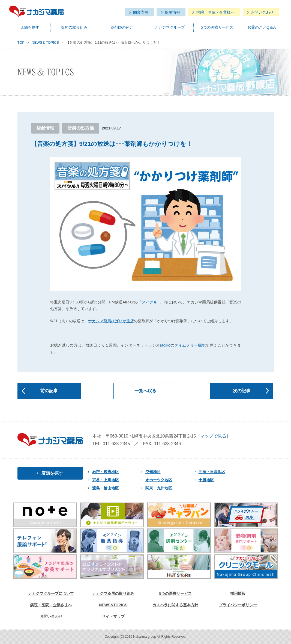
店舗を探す (30, 27)
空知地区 (151, 472)
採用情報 (172, 12)
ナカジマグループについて (51, 593)
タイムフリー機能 (190, 345)
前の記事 (49, 391)
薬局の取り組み (74, 27)
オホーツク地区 (157, 480)
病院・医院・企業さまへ (51, 605)
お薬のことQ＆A (262, 27)
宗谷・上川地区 (104, 480)
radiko (165, 345)
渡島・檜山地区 (104, 488)
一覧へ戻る (145, 391)
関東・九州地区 (157, 488)
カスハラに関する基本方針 (175, 605)
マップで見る (213, 436)
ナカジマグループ (170, 27)
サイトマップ (113, 616)
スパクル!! (151, 302)
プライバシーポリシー (238, 605)
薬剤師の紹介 (122, 27)
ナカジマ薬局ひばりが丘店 (111, 321)
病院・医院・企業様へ (215, 12)
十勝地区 (204, 480)
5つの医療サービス (217, 27)
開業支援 (141, 12)
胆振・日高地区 (210, 472)
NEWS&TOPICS (113, 605)
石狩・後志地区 (104, 472)
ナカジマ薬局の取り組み (113, 593)
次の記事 (242, 391)
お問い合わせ (262, 12)
